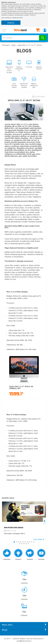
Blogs (14, 45)
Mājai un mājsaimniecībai (34, 82)
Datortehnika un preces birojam (9, 67)
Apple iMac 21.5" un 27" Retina (30, 45)
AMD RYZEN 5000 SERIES (14, 528)
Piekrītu (11, 23)
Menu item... (8, 625)
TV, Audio (29, 64)
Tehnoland (6, 45)
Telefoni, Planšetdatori (19, 66)
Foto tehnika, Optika (14, 82)
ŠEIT (21, 18)
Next (44, 521)
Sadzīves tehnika (39, 65)
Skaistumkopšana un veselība (24, 82)
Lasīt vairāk (38, 539)
